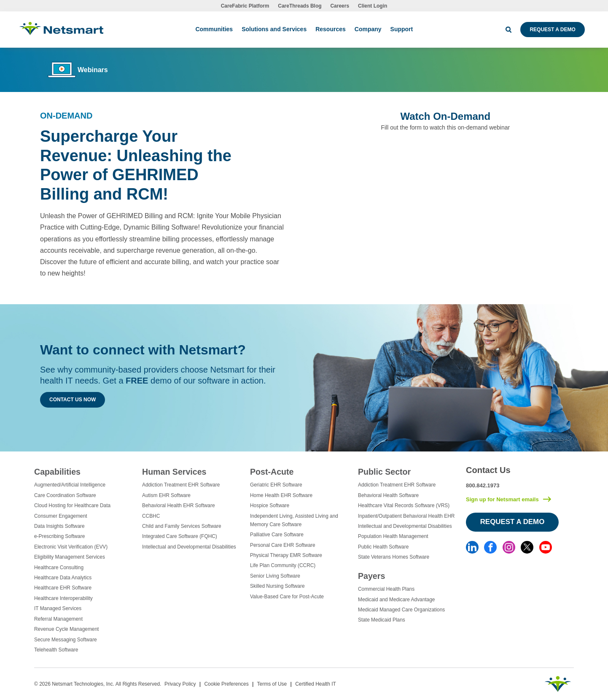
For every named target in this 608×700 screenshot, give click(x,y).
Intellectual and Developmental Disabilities (189, 547)
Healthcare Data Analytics (63, 578)
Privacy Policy (180, 684)
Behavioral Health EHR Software (179, 505)
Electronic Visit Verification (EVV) (71, 547)
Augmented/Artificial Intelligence (70, 485)
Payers (371, 576)
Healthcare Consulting (59, 568)
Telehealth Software (56, 650)
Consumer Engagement (61, 516)
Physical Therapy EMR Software (286, 555)
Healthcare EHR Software (63, 588)
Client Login (373, 6)
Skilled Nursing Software (277, 586)
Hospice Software (270, 505)
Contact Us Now (73, 400)
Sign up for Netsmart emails (502, 499)
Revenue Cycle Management (66, 629)
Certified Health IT (316, 684)
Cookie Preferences (226, 684)
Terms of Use (272, 684)
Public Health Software (383, 547)
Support (402, 29)
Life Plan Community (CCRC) (283, 565)
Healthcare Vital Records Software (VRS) (404, 505)
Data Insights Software (59, 526)
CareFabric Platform (245, 6)
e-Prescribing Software (59, 536)
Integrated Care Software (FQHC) (180, 536)
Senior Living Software (275, 576)
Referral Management (58, 619)
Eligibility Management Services (70, 557)
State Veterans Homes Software (394, 557)
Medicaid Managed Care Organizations (401, 610)
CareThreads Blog (300, 6)
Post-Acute (272, 472)
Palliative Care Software (277, 535)
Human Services (174, 472)
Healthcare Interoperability (63, 598)
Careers (340, 6)
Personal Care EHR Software (283, 545)
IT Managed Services (58, 608)
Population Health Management (393, 536)
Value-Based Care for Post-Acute (287, 597)
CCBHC (151, 516)
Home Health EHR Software (281, 495)
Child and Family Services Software (182, 526)
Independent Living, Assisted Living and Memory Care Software (294, 520)
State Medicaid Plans (382, 620)
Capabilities (57, 472)
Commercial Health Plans (386, 589)
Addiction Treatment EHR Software (181, 485)
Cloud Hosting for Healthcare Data (72, 505)
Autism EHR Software (166, 495)
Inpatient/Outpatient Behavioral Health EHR (406, 516)
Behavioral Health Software (388, 495)
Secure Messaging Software (66, 640)
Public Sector (384, 472)
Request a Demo (552, 30)
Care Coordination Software (65, 495)
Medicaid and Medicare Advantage (396, 600)
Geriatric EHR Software (276, 485)
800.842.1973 (483, 485)
